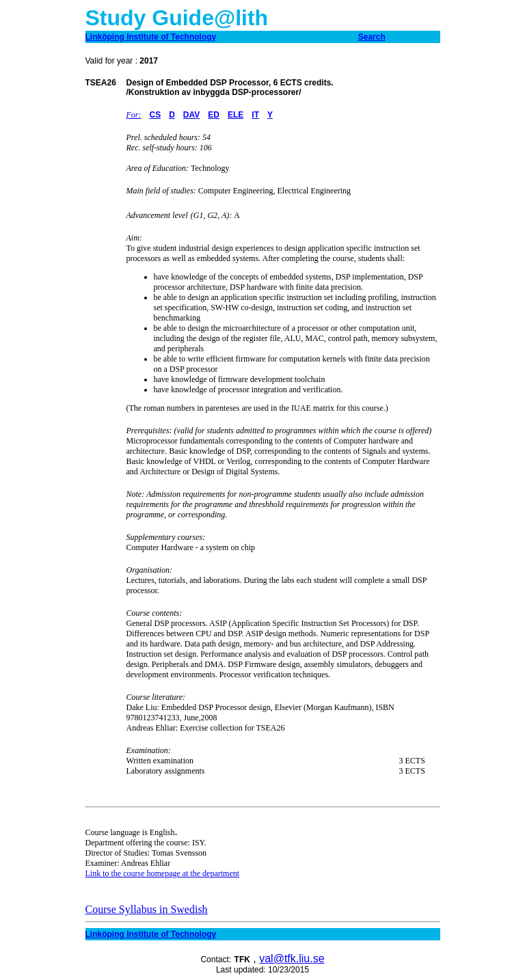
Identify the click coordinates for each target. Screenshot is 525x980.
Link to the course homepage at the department (163, 873)
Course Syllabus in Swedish (147, 909)
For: (134, 115)
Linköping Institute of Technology (151, 934)
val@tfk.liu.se (292, 958)
